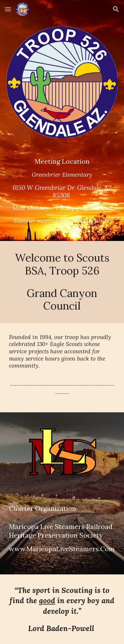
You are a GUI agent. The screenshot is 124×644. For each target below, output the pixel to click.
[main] (62, 194)
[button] (8, 9)
